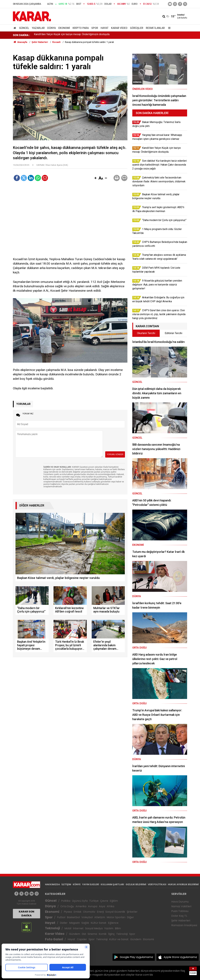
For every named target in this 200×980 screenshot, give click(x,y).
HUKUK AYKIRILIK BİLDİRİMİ (183, 884)
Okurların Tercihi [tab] (146, 333)
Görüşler (137, 28)
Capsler (82, 939)
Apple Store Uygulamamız (180, 957)
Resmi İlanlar (155, 28)
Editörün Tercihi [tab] (173, 333)
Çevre (104, 901)
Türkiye (94, 901)
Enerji (100, 912)
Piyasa (68, 912)
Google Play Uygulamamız (136, 957)
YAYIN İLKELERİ (91, 884)
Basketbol (73, 917)
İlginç (111, 934)
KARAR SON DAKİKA (27, 914)
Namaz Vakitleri (181, 906)
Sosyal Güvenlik (115, 912)
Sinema (92, 934)
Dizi (84, 934)
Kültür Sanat (99, 923)
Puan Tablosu (180, 911)
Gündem (75, 934)
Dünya (52, 28)
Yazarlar (38, 28)
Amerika (81, 906)
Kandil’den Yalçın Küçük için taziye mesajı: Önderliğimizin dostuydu (72, 35)
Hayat (105, 28)
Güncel (24, 28)
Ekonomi (64, 28)
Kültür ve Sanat (119, 939)
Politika (66, 901)
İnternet (78, 928)
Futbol (61, 917)
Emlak (77, 912)
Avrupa (93, 906)
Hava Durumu (180, 902)
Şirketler (132, 912)
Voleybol (87, 917)
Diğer (130, 917)
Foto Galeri (54, 939)
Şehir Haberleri (181, 921)
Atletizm (100, 917)
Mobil (68, 928)
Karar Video (119, 28)
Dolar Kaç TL (179, 916)
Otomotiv (89, 912)
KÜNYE (77, 884)
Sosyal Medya (94, 928)
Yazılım (109, 928)
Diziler (64, 923)
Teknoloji (52, 928)
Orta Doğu (67, 906)
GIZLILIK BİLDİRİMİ (136, 884)
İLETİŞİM (66, 884)
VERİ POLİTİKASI (157, 884)
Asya (102, 906)
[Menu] (169, 28)
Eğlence (113, 923)
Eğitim (114, 901)
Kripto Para (81, 28)
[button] (95, 178)
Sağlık (85, 923)
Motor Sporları (116, 917)
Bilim (118, 928)
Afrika (110, 906)
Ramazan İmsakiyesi (184, 925)
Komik (103, 934)
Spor (95, 28)
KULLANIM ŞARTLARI (112, 884)
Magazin (74, 923)
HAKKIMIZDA (52, 884)
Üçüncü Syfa (80, 901)
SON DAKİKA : (21, 35)
